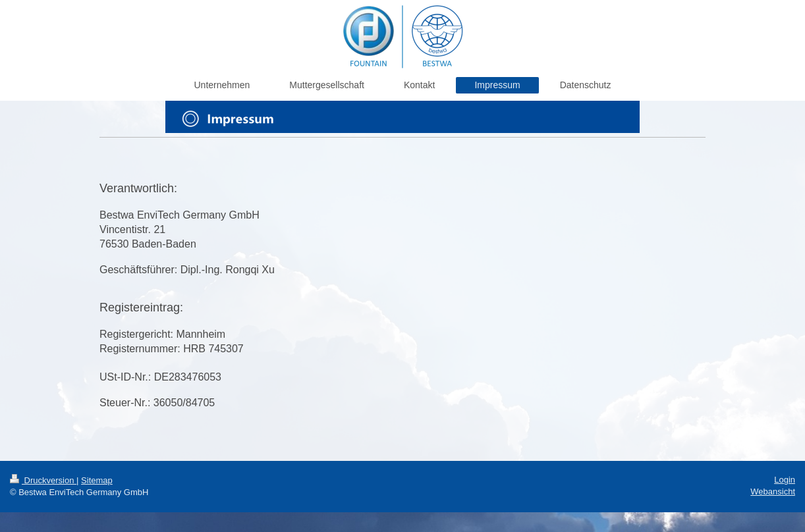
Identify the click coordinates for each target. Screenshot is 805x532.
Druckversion (43, 480)
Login (785, 480)
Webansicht (773, 492)
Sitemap (97, 480)
